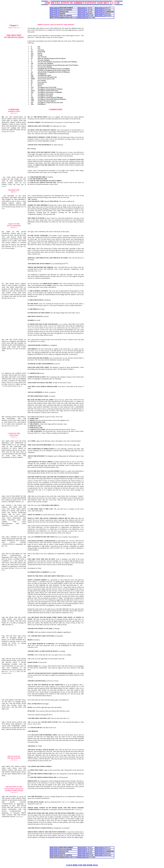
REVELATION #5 (55, 16)
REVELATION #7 (83, 8)
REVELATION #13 (100, 8)
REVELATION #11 (83, 16)
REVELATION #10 (83, 14)
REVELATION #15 (100, 12)
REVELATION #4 (55, 14)
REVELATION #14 (100, 10)
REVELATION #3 (55, 12)
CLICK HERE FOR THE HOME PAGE (82, 865)
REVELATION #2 (55, 10)
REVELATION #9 (83, 12)
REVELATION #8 (83, 10)
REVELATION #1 (55, 8)
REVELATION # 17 (100, 16)
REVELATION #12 (83, 18)
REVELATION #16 (100, 14)
